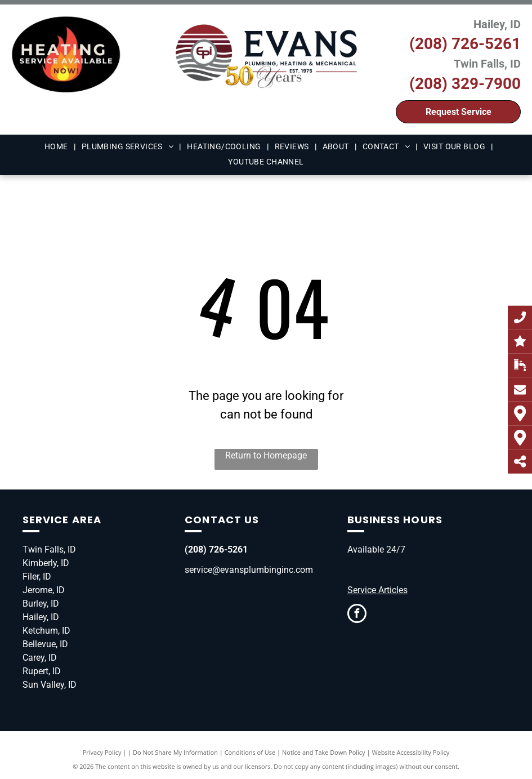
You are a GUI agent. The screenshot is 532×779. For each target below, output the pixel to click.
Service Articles (377, 590)
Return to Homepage (266, 455)
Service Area (62, 520)
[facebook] (357, 615)
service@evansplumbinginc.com (249, 570)
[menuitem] (57, 147)
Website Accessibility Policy (410, 752)
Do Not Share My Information (175, 752)
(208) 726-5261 (465, 44)
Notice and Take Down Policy (324, 752)
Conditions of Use (250, 752)
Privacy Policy (102, 752)
